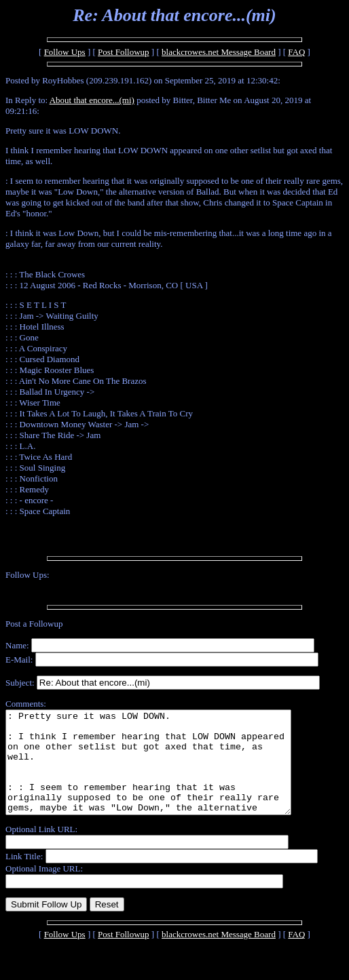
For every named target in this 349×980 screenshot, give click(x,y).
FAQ (296, 52)
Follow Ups (65, 52)
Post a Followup (34, 624)
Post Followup (124, 52)
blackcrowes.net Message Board (219, 52)
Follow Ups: (27, 575)
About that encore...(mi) (92, 100)
